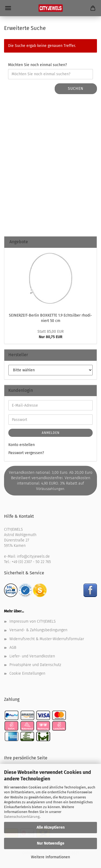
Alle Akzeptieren (51, 827)
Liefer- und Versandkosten (32, 656)
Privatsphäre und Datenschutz (35, 665)
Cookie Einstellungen (27, 673)
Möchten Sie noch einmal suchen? (37, 65)
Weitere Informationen (50, 857)
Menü (8, 8)
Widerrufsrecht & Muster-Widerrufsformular (47, 639)
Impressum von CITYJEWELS (33, 621)
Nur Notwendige (51, 843)
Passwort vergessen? (26, 453)
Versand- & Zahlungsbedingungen (38, 630)
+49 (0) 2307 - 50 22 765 (31, 562)
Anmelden (51, 433)
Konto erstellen (22, 445)
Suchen (76, 89)
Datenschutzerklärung (22, 817)
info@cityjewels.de (33, 556)
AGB (13, 648)
